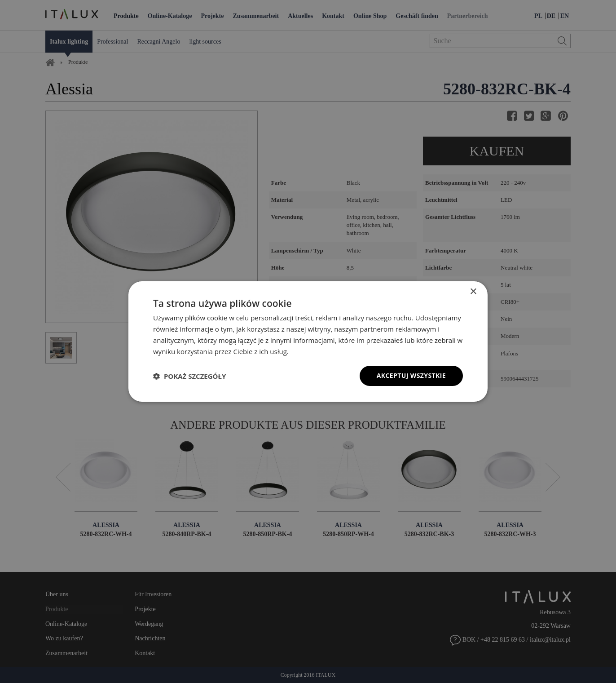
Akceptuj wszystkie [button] (411, 375)
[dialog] (308, 341)
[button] (189, 376)
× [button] (473, 292)
